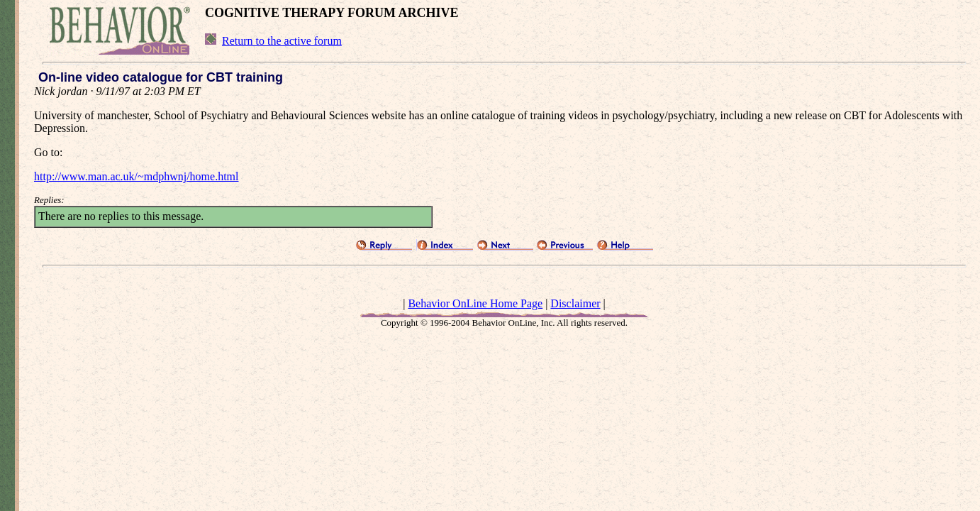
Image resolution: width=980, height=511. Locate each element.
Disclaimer (575, 303)
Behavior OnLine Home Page (475, 303)
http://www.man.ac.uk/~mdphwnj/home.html (136, 176)
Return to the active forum (282, 41)
